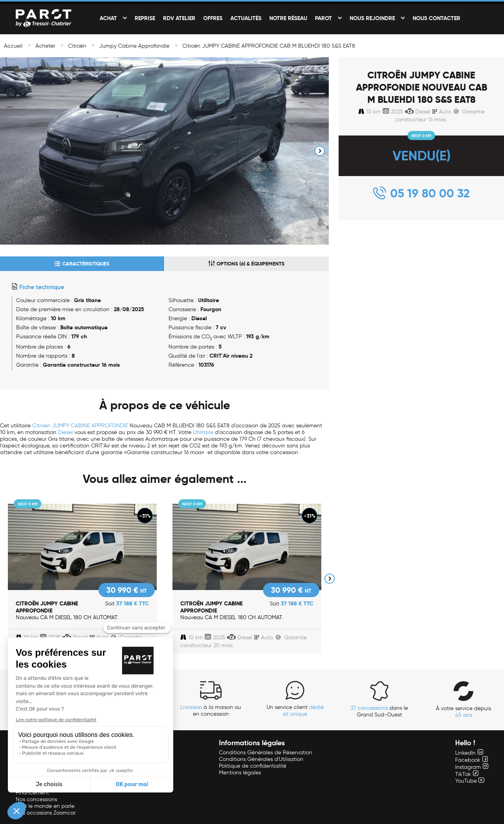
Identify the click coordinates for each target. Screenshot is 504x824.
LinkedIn (469, 753)
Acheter (45, 46)
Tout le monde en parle (45, 806)
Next (320, 151)
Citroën (77, 46)
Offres (213, 18)
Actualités (246, 18)
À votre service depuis (463, 712)
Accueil (13, 46)
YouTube (470, 781)
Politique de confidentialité (253, 766)
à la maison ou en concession (211, 711)
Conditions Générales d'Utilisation (261, 759)
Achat (108, 18)
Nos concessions (36, 799)
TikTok (467, 774)
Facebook (472, 760)
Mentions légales (240, 773)
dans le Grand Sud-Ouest (379, 711)
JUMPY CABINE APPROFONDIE (90, 426)
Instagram (472, 767)
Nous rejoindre (372, 18)
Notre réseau (288, 18)
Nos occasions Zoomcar (46, 813)
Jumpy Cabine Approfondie (134, 46)
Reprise (145, 18)
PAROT (323, 18)
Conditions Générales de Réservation (266, 753)
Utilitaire (203, 432)
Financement (32, 793)
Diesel (65, 432)
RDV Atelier (179, 18)
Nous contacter (436, 18)
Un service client (295, 711)
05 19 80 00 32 (430, 193)
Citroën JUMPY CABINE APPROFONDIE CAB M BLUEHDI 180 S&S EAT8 (269, 46)
